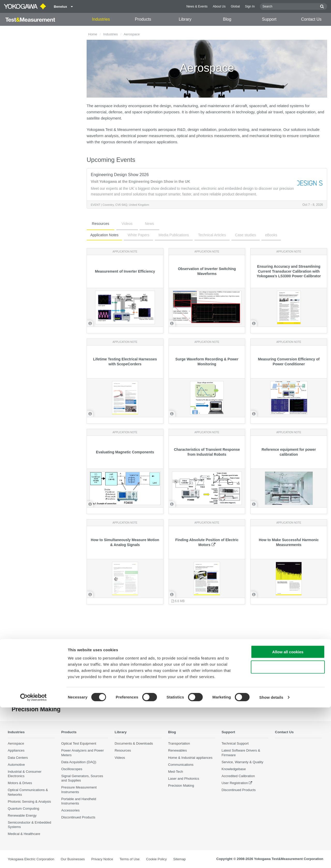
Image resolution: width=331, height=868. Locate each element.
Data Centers (18, 758)
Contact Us (311, 19)
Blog (227, 19)
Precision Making (181, 786)
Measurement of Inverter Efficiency (125, 271)
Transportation (179, 744)
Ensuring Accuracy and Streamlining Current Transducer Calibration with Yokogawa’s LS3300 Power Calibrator (289, 271)
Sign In (250, 6)
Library (185, 19)
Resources (97, 224)
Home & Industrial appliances (190, 758)
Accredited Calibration (238, 776)
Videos (118, 224)
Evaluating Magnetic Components (125, 452)
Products (143, 19)
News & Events (197, 6)
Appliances (16, 751)
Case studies (231, 235)
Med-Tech (176, 772)
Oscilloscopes (72, 769)
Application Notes (103, 235)
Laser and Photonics (184, 779)
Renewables (178, 751)
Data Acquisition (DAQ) (79, 762)
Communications (181, 765)
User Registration (235, 783)
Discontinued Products (239, 790)
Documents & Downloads (134, 744)
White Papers (134, 235)
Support (269, 19)
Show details (271, 858)
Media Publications (166, 235)
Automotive (16, 765)
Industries (101, 19)
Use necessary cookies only (288, 828)
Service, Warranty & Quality (242, 762)
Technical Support (235, 744)
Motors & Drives (20, 783)
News (134, 224)
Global (235, 6)
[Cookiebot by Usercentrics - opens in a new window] (33, 858)
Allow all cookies (288, 812)
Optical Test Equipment (79, 744)
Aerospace (16, 744)
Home (93, 34)
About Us (219, 6)
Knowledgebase (234, 769)
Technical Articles (201, 235)
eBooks (254, 235)
